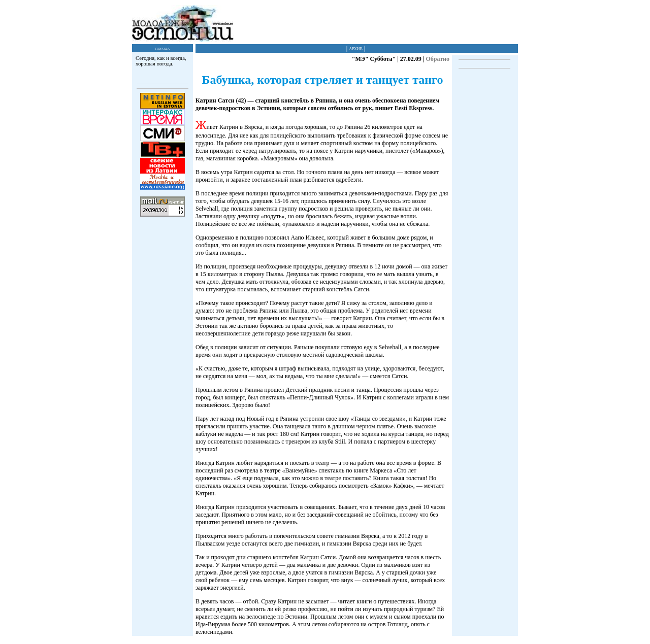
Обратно (437, 59)
